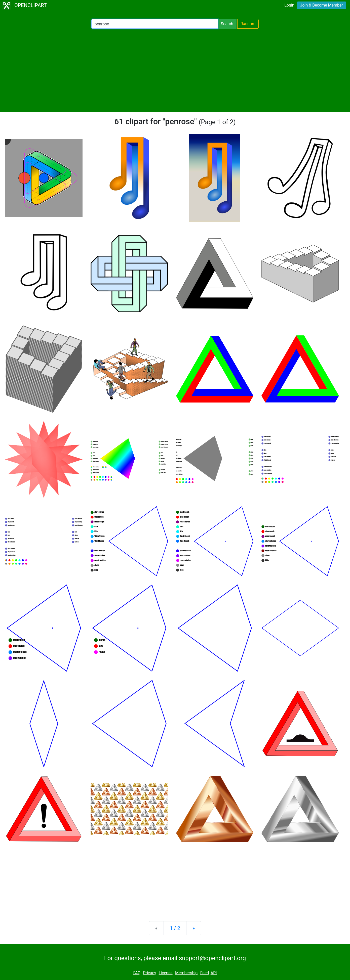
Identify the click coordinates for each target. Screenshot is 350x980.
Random (248, 24)
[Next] (194, 928)
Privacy (150, 973)
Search (227, 24)
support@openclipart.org (212, 958)
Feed (205, 973)
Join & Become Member (322, 5)
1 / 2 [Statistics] (175, 928)
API (214, 973)
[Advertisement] (175, 70)
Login (289, 5)
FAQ (137, 973)
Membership (186, 973)
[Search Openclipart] (155, 24)
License (166, 973)
